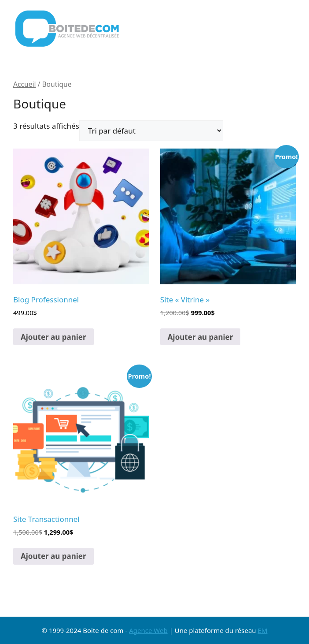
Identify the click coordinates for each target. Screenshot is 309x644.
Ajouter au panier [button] (53, 337)
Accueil (25, 84)
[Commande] (151, 131)
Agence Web (148, 630)
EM (263, 630)
